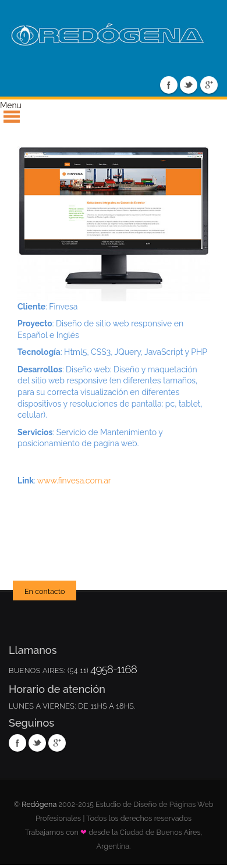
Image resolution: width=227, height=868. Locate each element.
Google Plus (209, 85)
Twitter (189, 85)
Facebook (169, 85)
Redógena (39, 804)
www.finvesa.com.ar (74, 481)
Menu (11, 105)
